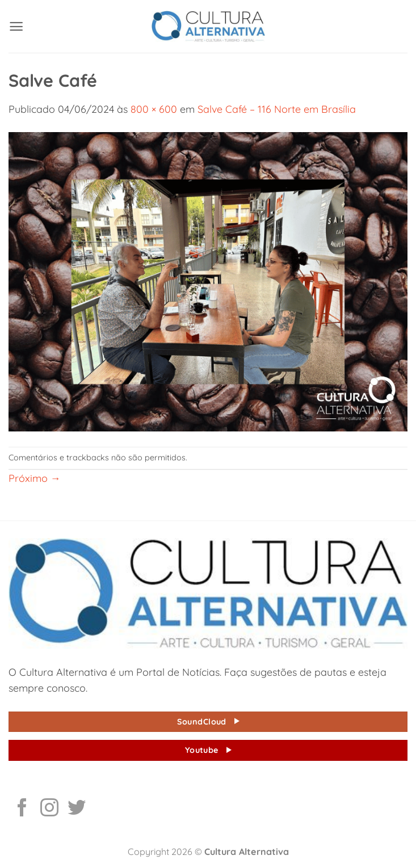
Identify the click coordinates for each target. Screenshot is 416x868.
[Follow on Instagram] (49, 809)
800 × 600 (154, 109)
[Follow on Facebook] (22, 809)
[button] (16, 26)
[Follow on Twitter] (77, 809)
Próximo (35, 478)
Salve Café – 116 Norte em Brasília (277, 109)
